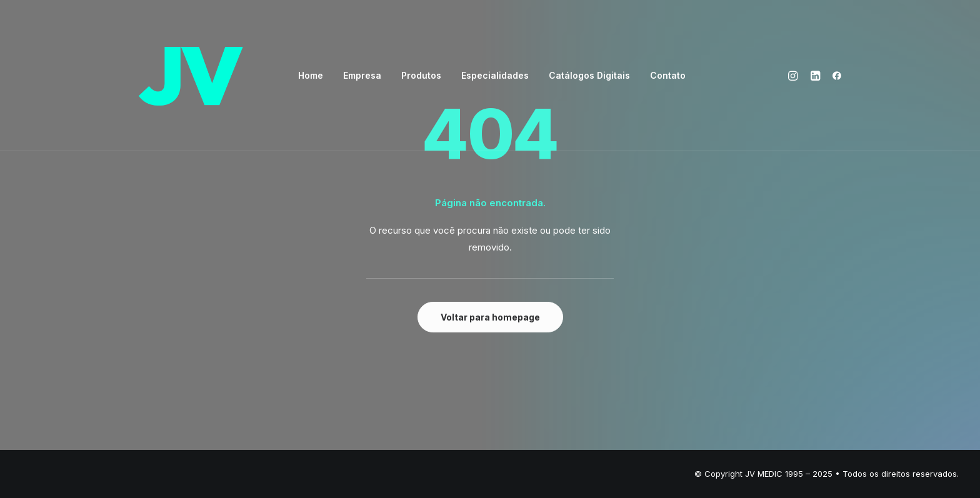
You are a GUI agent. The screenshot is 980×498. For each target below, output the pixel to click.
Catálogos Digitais (589, 75)
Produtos (421, 75)
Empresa (362, 75)
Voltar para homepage (490, 317)
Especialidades (495, 75)
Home (311, 75)
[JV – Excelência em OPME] (191, 76)
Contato (668, 75)
